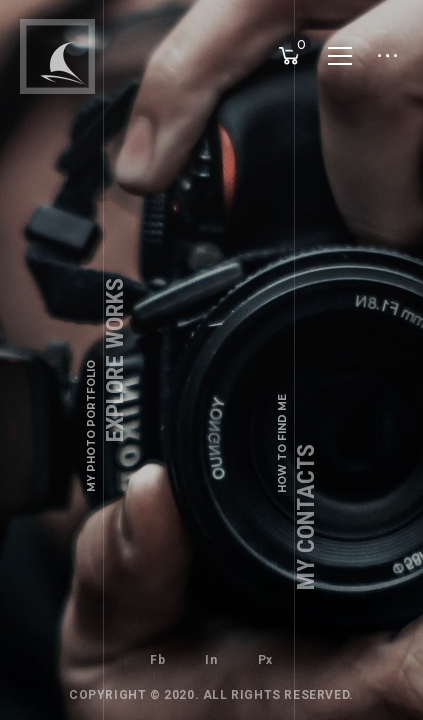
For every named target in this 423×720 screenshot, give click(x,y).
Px (265, 660)
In (211, 660)
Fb (157, 660)
